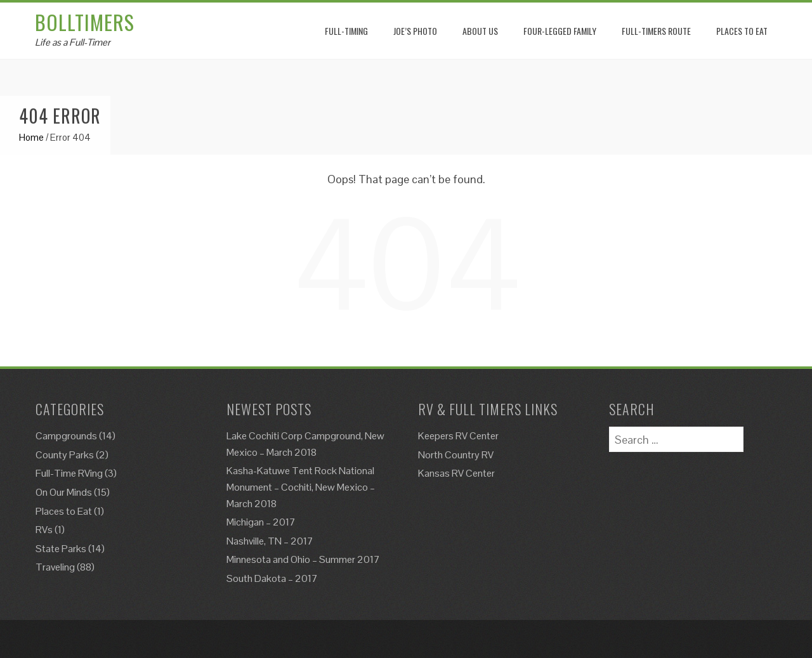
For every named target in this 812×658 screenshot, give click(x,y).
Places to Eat (64, 511)
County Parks (65, 455)
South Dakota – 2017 (272, 578)
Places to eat (742, 31)
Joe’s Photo (415, 31)
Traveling (55, 567)
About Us (480, 31)
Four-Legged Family (560, 31)
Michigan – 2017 (261, 522)
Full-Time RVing (69, 473)
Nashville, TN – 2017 (270, 541)
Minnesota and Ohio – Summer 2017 (303, 559)
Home (31, 137)
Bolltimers (85, 22)
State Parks (61, 549)
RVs (44, 530)
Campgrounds (66, 436)
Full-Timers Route (656, 31)
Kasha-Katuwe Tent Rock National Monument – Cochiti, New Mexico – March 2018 (301, 487)
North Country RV (456, 455)
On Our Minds (64, 492)
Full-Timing (346, 31)
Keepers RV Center (458, 436)
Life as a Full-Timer (73, 42)
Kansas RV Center (456, 473)
